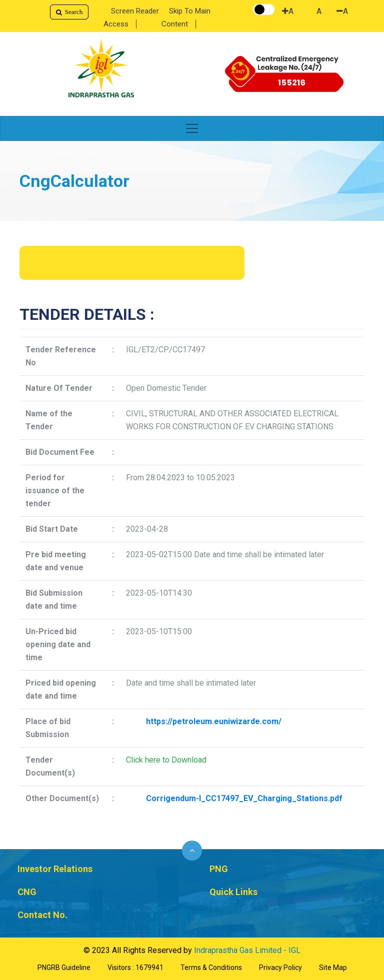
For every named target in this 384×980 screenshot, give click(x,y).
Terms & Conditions (211, 968)
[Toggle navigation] (192, 128)
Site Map (333, 968)
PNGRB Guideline (64, 968)
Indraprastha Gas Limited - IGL (247, 950)
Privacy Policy (280, 968)
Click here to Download (166, 760)
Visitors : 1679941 (135, 968)
